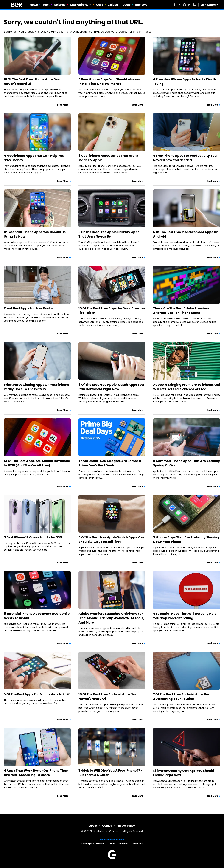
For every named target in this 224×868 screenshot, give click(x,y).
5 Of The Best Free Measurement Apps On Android (186, 234)
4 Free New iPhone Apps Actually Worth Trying (185, 82)
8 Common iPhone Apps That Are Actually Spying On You (187, 463)
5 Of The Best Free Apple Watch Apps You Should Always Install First (111, 540)
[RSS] (195, 5)
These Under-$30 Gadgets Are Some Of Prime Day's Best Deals (110, 463)
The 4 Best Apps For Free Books (28, 308)
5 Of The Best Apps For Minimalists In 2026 (37, 694)
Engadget (87, 844)
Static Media (97, 831)
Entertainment (81, 5)
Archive (107, 826)
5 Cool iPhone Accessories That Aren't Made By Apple (108, 158)
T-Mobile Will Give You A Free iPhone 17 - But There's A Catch (111, 773)
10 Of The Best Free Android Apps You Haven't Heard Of (108, 696)
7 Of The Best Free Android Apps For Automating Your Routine (181, 697)
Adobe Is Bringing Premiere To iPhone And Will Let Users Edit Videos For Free (187, 387)
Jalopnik (100, 844)
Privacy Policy (126, 826)
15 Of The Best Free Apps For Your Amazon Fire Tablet (112, 311)
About (93, 826)
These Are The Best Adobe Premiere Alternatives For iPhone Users (181, 311)
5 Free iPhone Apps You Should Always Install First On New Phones (109, 82)
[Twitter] (179, 5)
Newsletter (209, 5)
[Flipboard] (190, 5)
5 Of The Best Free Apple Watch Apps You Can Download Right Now (111, 387)
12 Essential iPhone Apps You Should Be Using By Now (35, 234)
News (34, 5)
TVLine (111, 844)
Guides (113, 5)
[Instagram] (185, 5)
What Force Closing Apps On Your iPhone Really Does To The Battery (36, 387)
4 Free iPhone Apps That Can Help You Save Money (34, 158)
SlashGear (137, 844)
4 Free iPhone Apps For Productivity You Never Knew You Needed (185, 158)
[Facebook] (174, 5)
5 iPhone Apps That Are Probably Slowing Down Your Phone (186, 540)
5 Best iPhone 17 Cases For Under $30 (33, 537)
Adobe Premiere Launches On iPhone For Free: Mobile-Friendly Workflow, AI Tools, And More (111, 618)
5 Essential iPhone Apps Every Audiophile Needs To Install (37, 616)
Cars (100, 5)
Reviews (141, 5)
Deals (127, 5)
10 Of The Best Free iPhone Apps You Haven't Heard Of (32, 82)
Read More (63, 105)
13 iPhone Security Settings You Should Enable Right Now (184, 773)
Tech (46, 5)
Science (60, 5)
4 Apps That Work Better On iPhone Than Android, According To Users (36, 773)
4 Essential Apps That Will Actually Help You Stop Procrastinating (185, 616)
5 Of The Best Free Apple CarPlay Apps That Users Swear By (109, 234)
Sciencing (123, 844)
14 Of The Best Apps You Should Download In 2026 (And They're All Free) (37, 463)
